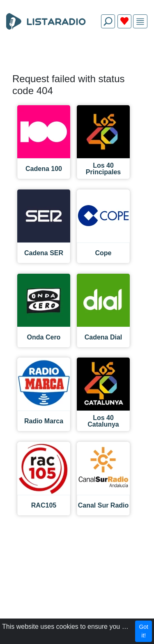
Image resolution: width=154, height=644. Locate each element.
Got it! (144, 631)
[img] (140, 22)
